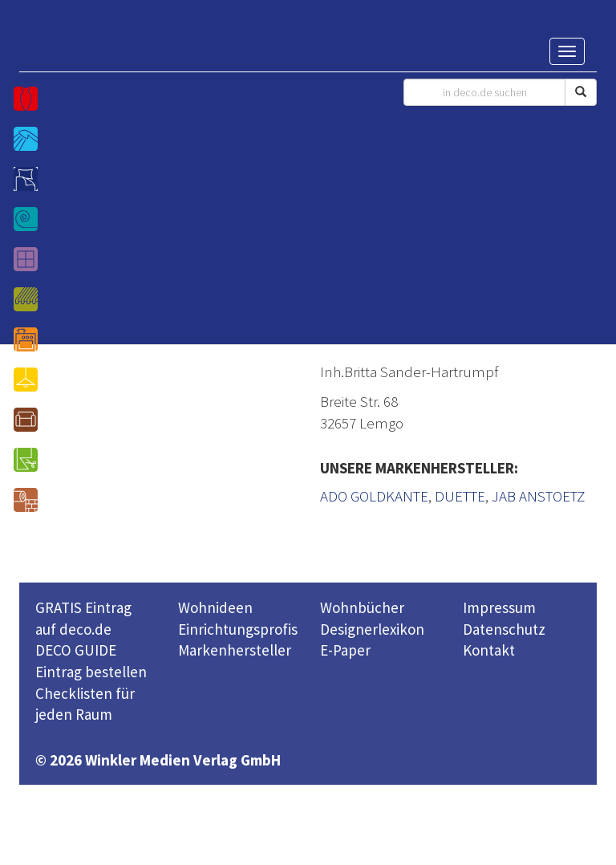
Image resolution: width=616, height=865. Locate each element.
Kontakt (489, 650)
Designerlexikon (372, 629)
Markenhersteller (235, 650)
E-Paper (345, 650)
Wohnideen (215, 607)
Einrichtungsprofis (238, 629)
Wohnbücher (362, 607)
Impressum (499, 607)
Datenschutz (504, 629)
